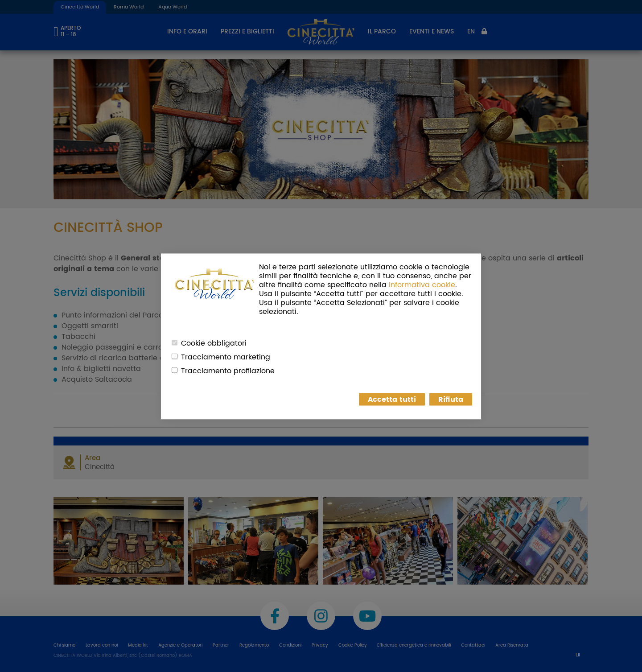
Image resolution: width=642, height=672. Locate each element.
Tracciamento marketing (226, 357)
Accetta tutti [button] (392, 399)
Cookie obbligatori (214, 343)
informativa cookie (422, 284)
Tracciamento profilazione (228, 371)
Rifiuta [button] (451, 399)
